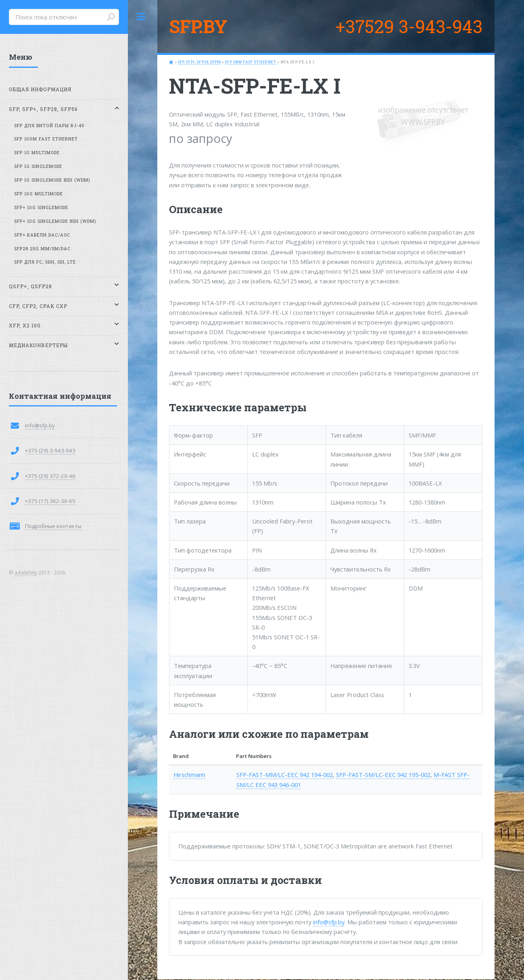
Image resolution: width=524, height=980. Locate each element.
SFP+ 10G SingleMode (41, 207)
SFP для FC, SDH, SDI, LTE (45, 262)
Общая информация (40, 89)
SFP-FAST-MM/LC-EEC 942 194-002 (285, 775)
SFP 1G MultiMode (37, 153)
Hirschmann (189, 775)
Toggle (141, 17)
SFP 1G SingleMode (38, 166)
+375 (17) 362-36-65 (50, 501)
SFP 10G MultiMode (39, 194)
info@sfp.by (329, 922)
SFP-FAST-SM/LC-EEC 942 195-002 (383, 775)
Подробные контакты (53, 526)
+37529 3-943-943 (409, 26)
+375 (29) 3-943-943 (50, 450)
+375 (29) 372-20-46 (50, 476)
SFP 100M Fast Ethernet (251, 62)
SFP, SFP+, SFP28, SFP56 (199, 62)
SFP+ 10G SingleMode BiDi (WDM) (55, 221)
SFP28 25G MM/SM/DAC (42, 249)
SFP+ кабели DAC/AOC (42, 235)
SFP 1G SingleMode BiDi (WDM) (52, 180)
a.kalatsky (26, 572)
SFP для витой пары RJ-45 (49, 126)
